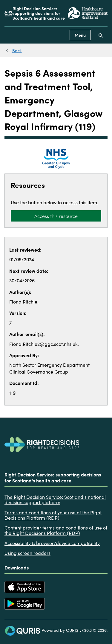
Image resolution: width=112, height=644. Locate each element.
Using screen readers (27, 553)
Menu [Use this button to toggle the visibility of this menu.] (80, 35)
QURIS (72, 630)
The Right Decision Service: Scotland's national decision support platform (55, 500)
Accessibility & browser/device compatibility (52, 543)
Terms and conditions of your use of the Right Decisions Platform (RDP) (53, 515)
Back (17, 50)
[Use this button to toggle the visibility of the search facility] (101, 35)
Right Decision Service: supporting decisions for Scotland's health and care (39, 13)
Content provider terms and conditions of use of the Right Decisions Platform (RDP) (56, 530)
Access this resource (56, 216)
